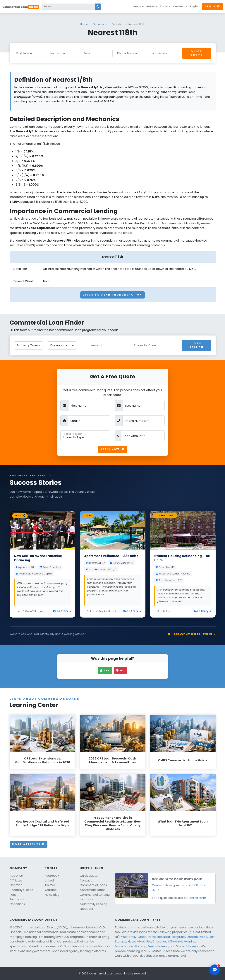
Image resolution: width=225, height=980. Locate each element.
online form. (198, 898)
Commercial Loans (93, 885)
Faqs (13, 895)
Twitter (50, 885)
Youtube (51, 890)
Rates (151, 6)
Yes (105, 670)
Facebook (52, 876)
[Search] (69, 7)
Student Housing (188, 946)
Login (194, 6)
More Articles (29, 844)
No (120, 670)
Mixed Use (144, 941)
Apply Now (112, 449)
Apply (212, 6)
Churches (159, 941)
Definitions (100, 24)
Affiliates (16, 880)
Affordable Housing (182, 941)
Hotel (132, 941)
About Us (16, 876)
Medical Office (197, 937)
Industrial (164, 937)
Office (142, 937)
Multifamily (129, 937)
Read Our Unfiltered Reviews (192, 634)
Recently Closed (21, 890)
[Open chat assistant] (215, 970)
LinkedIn (50, 880)
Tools (164, 6)
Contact (179, 6)
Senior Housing (158, 946)
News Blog (52, 895)
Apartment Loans (92, 890)
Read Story (62, 611)
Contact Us (160, 885)
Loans (137, 6)
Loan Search (196, 345)
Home (84, 24)
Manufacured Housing (130, 946)
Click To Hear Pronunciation (112, 295)
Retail (152, 937)
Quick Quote (196, 53)
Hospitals (178, 937)
